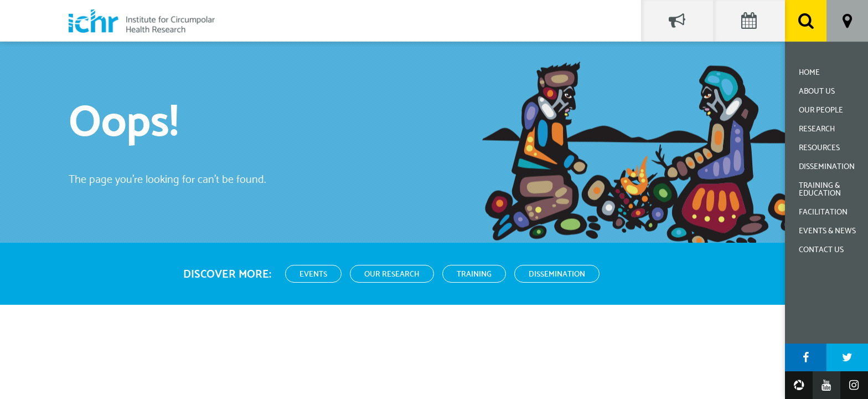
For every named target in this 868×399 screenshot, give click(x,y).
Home (809, 73)
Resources (819, 148)
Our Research (392, 275)
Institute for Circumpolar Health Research (142, 21)
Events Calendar (749, 21)
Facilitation (823, 213)
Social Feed (677, 21)
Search (806, 21)
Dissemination (827, 167)
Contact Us (821, 250)
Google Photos (799, 385)
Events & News (827, 231)
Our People (821, 111)
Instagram (854, 385)
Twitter (847, 357)
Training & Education (820, 190)
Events (313, 275)
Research (817, 129)
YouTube (826, 385)
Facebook (806, 357)
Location (847, 21)
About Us (817, 92)
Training (474, 275)
